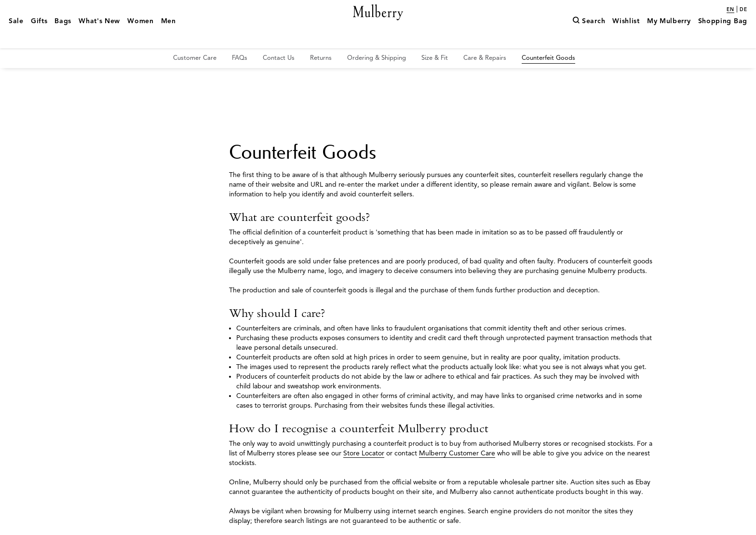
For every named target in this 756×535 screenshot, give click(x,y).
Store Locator (364, 453)
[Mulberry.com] (378, 23)
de (743, 10)
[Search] (589, 35)
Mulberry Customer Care (457, 453)
